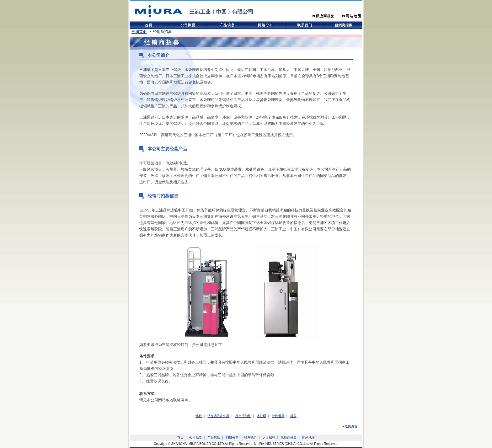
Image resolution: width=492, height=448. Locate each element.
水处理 (261, 416)
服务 (293, 416)
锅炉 (199, 416)
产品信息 (214, 437)
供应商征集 (289, 437)
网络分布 (232, 437)
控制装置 (278, 416)
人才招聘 (269, 437)
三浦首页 (139, 32)
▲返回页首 (350, 426)
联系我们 (250, 437)
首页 (180, 437)
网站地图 (308, 437)
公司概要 (195, 437)
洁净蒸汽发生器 (218, 416)
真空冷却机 (243, 416)
